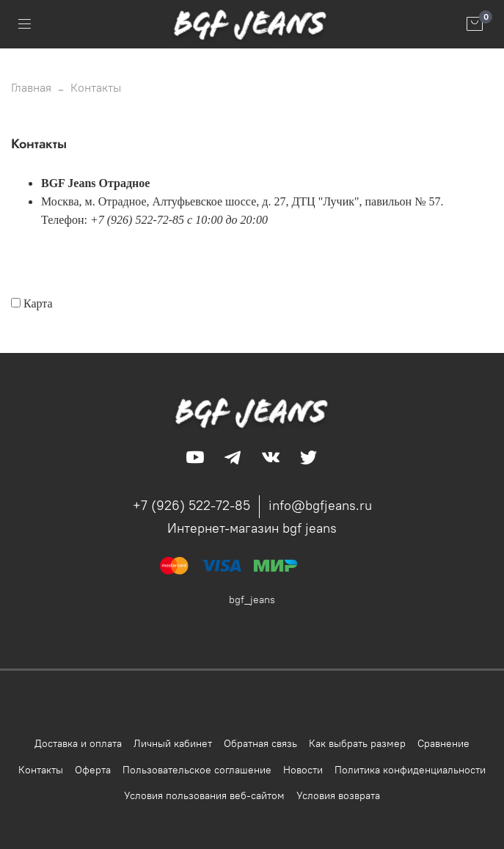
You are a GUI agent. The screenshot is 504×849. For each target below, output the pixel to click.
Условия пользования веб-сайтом (204, 795)
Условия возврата (338, 795)
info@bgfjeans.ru (320, 505)
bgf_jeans (252, 600)
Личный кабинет (173, 743)
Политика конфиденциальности (410, 770)
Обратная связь (260, 743)
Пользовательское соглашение (197, 770)
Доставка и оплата (78, 743)
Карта (38, 303)
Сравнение (443, 743)
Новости (303, 770)
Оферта (93, 770)
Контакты (41, 770)
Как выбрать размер (357, 743)
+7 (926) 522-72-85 (191, 505)
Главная (31, 87)
